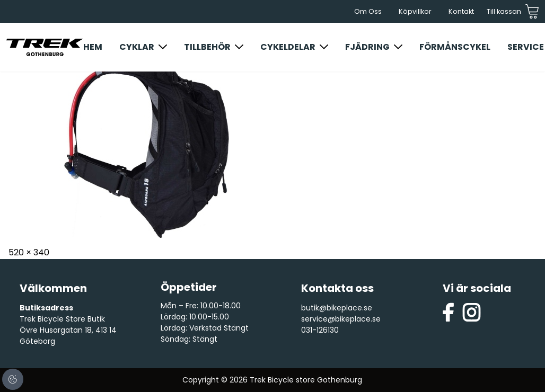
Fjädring (367, 47)
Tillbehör (207, 47)
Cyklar (137, 47)
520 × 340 (29, 252)
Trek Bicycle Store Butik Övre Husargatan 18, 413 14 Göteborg (68, 330)
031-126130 (320, 330)
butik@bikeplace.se (337, 308)
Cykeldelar (288, 47)
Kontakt (461, 11)
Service (526, 47)
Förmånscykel (455, 47)
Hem (93, 47)
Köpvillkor (415, 11)
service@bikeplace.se (341, 319)
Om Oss (368, 11)
